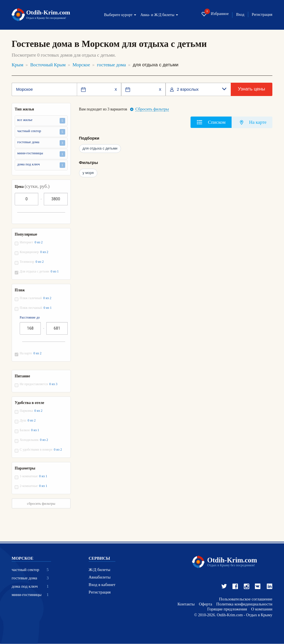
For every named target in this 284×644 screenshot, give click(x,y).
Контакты (186, 604)
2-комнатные (34, 486)
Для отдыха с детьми (40, 272)
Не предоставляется (39, 384)
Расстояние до (30, 318)
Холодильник (34, 440)
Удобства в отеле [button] (29, 403)
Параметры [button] (25, 468)
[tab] (211, 122)
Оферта (206, 604)
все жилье (41, 121)
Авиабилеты (100, 577)
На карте (31, 353)
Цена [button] (32, 186)
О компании (262, 609)
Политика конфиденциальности (244, 604)
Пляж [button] (20, 290)
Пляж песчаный (36, 308)
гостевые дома (41, 143)
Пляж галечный (36, 298)
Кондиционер (34, 252)
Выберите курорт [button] (120, 15)
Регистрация (262, 15)
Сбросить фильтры (152, 109)
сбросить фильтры (41, 503)
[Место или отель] (44, 89)
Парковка (31, 411)
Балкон (30, 430)
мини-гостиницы (41, 154)
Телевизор (32, 262)
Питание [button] (22, 376)
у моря (88, 173)
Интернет (31, 242)
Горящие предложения (227, 609)
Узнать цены (252, 89)
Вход (240, 15)
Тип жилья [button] (24, 109)
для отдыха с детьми (100, 148)
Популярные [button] (26, 234)
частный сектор (41, 132)
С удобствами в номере (41, 450)
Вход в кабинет (102, 585)
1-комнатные (34, 476)
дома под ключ (41, 165)
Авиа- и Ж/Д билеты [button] (159, 15)
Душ (28, 421)
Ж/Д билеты (100, 570)
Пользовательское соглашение (246, 599)
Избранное (215, 14)
